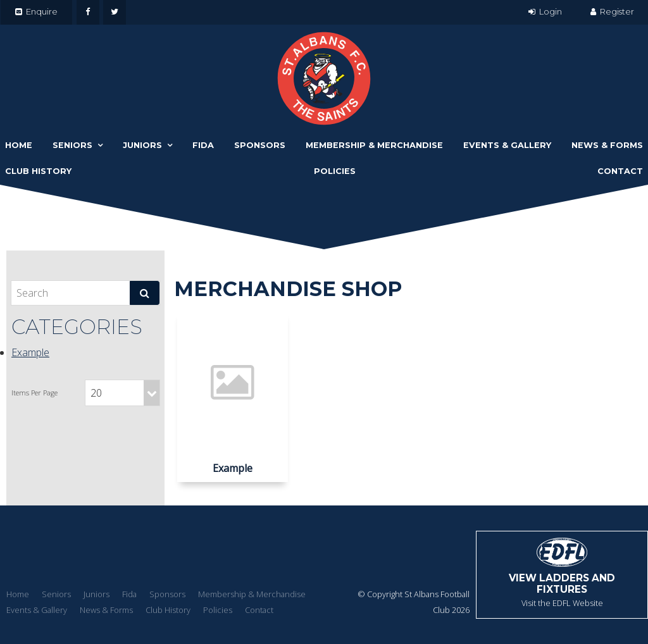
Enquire (42, 11)
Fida (203, 145)
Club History (38, 171)
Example (30, 352)
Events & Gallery (507, 145)
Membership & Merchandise (374, 145)
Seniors (72, 145)
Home (19, 145)
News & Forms (607, 145)
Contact (620, 171)
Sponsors (260, 145)
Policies (335, 171)
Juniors (142, 145)
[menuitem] (18, 595)
